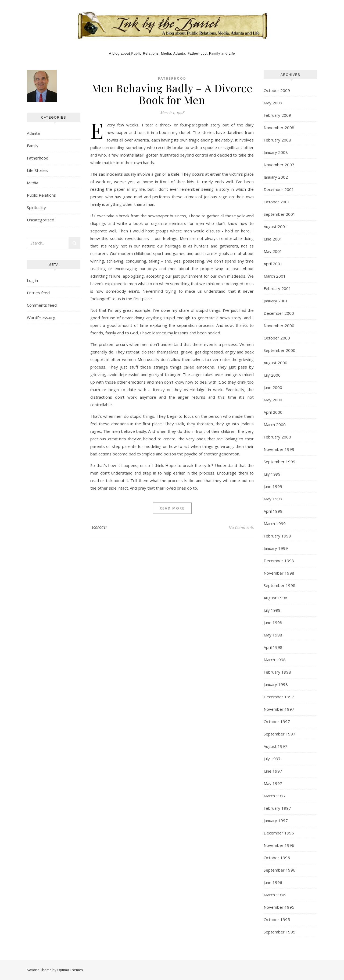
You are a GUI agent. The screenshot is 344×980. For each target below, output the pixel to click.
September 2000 (279, 350)
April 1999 (273, 511)
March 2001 (275, 276)
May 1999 (273, 499)
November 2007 (279, 165)
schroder (100, 527)
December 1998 (279, 561)
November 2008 (279, 128)
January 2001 (276, 301)
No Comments (241, 527)
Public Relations (41, 195)
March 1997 (275, 796)
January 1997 (276, 820)
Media (33, 183)
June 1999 (273, 486)
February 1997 (277, 808)
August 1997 (275, 746)
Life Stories (37, 170)
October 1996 (277, 858)
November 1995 (279, 907)
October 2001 (277, 202)
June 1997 (273, 771)
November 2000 (279, 326)
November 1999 (279, 449)
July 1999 (272, 474)
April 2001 (273, 264)
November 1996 (279, 845)
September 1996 (279, 870)
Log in (32, 280)
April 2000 (273, 412)
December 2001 (279, 189)
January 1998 (276, 684)
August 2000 (275, 363)
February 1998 (277, 672)
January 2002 (276, 177)
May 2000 (273, 400)
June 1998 (273, 622)
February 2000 (277, 437)
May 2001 (273, 251)
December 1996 (279, 833)
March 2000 (275, 424)
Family (33, 146)
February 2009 (277, 115)
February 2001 (277, 288)
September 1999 (279, 462)
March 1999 (275, 523)
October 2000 (277, 338)
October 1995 (277, 919)
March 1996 (275, 895)
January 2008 (276, 152)
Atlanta (33, 133)
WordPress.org (41, 317)
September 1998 (279, 585)
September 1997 (279, 734)
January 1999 (276, 548)
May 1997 (273, 783)
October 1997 (277, 721)
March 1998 (275, 660)
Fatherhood (38, 158)
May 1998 (273, 635)
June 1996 (273, 882)
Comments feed (42, 305)
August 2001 (275, 227)
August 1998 (275, 598)
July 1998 (272, 610)
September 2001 (279, 214)
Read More (172, 508)
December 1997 (279, 697)
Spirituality (36, 207)
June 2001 (273, 239)
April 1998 (273, 647)
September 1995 (279, 932)
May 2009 (273, 103)
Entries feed (38, 293)
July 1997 (272, 759)
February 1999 (277, 536)
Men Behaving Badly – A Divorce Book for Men (172, 94)
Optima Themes (70, 970)
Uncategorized (41, 220)
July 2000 (272, 375)
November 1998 (279, 573)
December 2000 (279, 313)
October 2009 (277, 90)
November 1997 (279, 709)
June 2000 (273, 387)
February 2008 (277, 140)
